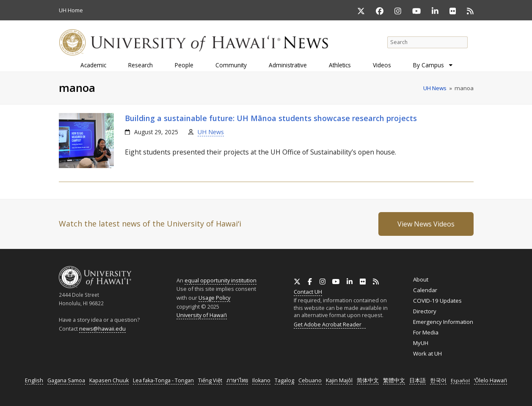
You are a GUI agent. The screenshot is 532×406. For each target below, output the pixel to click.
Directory (425, 311)
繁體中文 (394, 380)
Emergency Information (443, 322)
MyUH (421, 343)
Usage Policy (214, 298)
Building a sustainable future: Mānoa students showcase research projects (271, 118)
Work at (427, 354)
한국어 (438, 380)
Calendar (425, 290)
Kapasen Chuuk (109, 380)
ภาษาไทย (237, 380)
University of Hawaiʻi (202, 315)
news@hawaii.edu (102, 329)
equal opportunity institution (221, 280)
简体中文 (368, 380)
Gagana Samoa (66, 380)
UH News (211, 132)
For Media (426, 332)
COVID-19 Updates (437, 301)
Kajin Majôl (339, 380)
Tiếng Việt (210, 380)
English (34, 380)
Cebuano (310, 380)
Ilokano (261, 380)
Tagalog (284, 380)
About (421, 279)
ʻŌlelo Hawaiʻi (491, 380)
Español (460, 380)
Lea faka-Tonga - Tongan (163, 380)
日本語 (418, 380)
